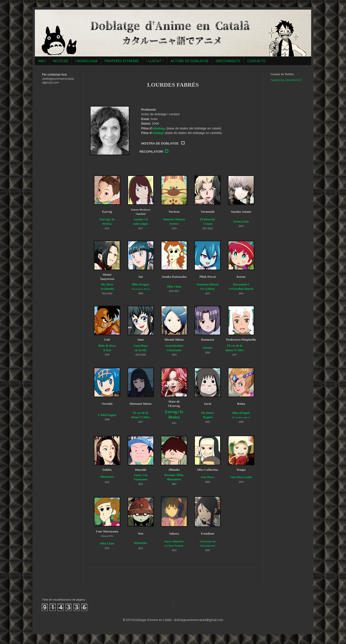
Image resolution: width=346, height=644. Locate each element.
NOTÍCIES (61, 61)
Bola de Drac (107, 346)
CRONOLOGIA (86, 61)
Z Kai (107, 350)
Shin (170, 286)
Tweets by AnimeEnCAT (286, 80)
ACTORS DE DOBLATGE (190, 61)
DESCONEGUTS (228, 61)
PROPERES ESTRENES (122, 61)
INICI (42, 61)
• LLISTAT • (155, 61)
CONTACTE (256, 61)
